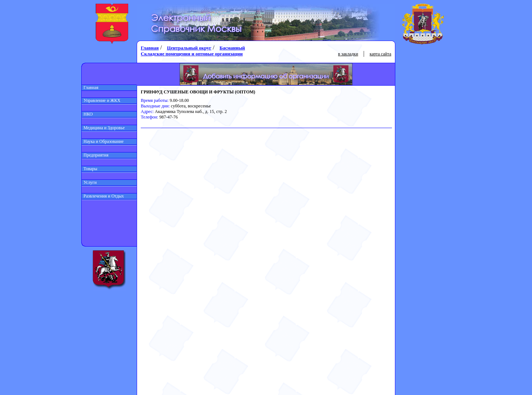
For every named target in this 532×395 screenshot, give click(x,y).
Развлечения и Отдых (103, 196)
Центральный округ (189, 48)
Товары (89, 169)
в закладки (348, 54)
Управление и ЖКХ (101, 100)
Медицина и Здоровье (103, 128)
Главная (90, 87)
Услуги (89, 182)
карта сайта (381, 54)
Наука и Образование (103, 141)
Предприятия (95, 155)
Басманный (232, 48)
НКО (87, 114)
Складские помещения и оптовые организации (192, 54)
